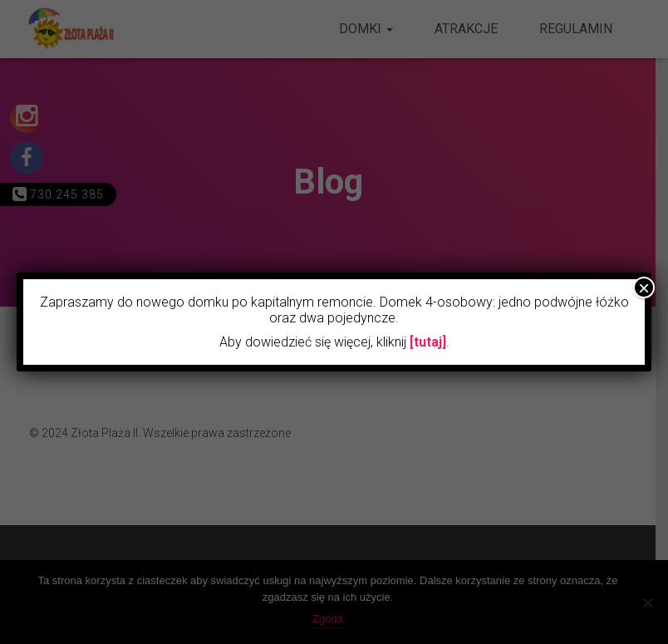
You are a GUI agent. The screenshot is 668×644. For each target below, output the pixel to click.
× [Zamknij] (644, 288)
